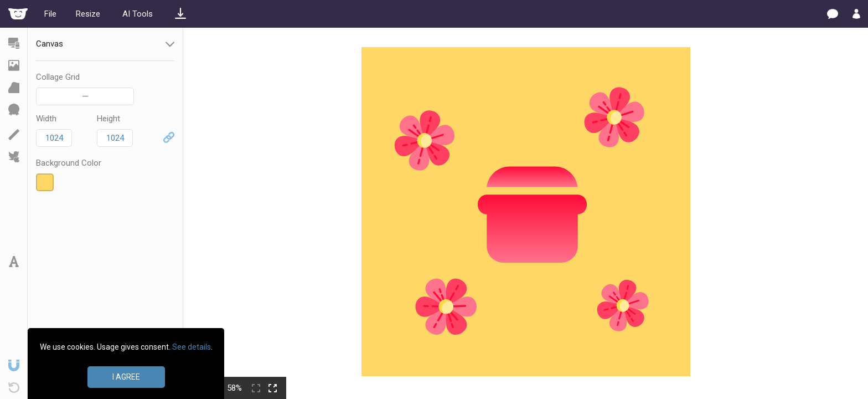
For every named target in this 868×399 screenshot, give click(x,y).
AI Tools (138, 14)
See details (192, 347)
